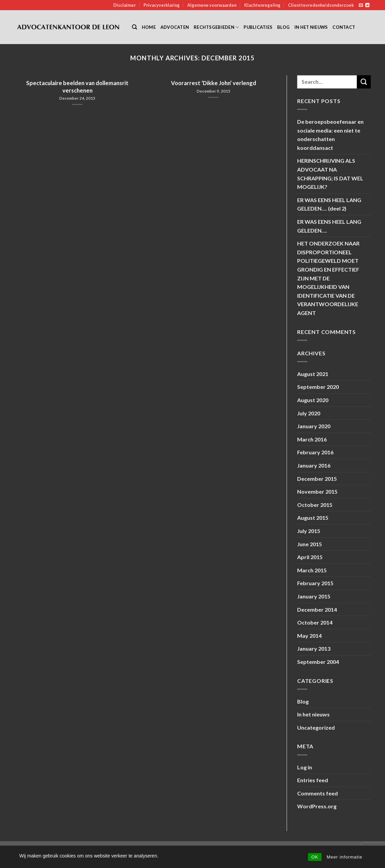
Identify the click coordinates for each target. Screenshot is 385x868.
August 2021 (313, 374)
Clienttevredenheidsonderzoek (321, 5)
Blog (283, 27)
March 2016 (312, 439)
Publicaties (258, 27)
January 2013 (314, 648)
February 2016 (315, 452)
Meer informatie (344, 857)
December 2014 (317, 609)
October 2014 (315, 622)
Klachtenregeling (262, 5)
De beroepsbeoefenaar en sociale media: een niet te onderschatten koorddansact (330, 135)
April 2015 (310, 557)
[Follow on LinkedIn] (367, 5)
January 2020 (314, 426)
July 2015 (309, 531)
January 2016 (314, 465)
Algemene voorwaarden (212, 5)
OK (315, 857)
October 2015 (315, 505)
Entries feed (313, 780)
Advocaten (175, 27)
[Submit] (364, 82)
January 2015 (314, 596)
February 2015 (315, 583)
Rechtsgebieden (216, 27)
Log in (305, 767)
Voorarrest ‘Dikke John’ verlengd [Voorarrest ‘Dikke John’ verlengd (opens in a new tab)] (214, 83)
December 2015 (317, 479)
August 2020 (313, 400)
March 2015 (312, 570)
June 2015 (310, 544)
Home (149, 27)
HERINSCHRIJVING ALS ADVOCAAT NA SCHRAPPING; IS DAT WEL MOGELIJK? (330, 174)
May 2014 (309, 636)
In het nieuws (311, 27)
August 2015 (313, 518)
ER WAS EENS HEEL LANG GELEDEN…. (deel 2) (329, 204)
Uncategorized (316, 727)
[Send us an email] (361, 5)
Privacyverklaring (162, 5)
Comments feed (317, 793)
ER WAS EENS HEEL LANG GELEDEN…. (329, 226)
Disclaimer (124, 5)
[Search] (134, 27)
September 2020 (318, 387)
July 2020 (309, 413)
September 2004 (318, 662)
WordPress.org (317, 806)
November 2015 (317, 491)
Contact (344, 27)
